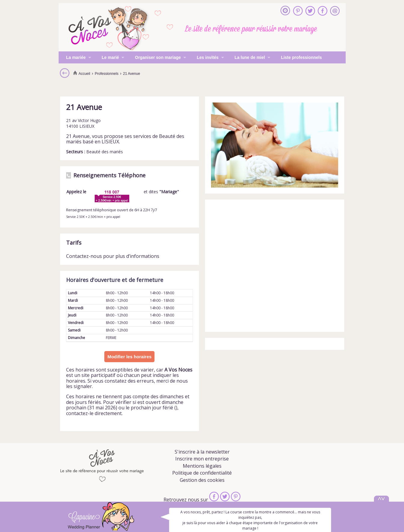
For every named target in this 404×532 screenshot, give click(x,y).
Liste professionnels (301, 57)
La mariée (75, 58)
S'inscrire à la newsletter (202, 452)
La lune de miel (249, 58)
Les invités (207, 58)
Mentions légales (202, 466)
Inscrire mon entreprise (202, 459)
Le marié (109, 58)
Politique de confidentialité (202, 473)
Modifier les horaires (129, 357)
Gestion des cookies (202, 480)
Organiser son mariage (157, 58)
